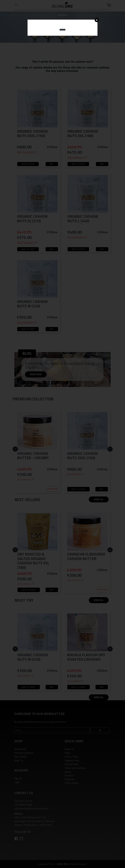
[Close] (97, 20)
